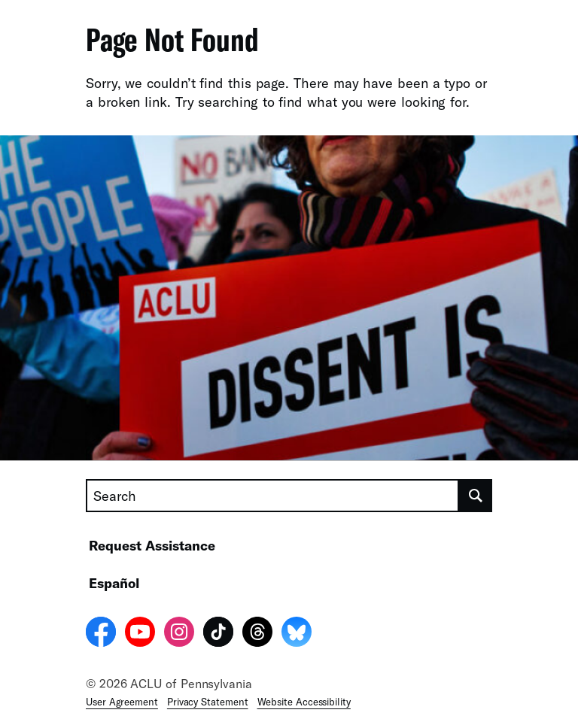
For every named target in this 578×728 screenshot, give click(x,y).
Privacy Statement (208, 702)
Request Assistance (152, 545)
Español (114, 583)
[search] (476, 496)
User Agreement (122, 702)
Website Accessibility (304, 702)
